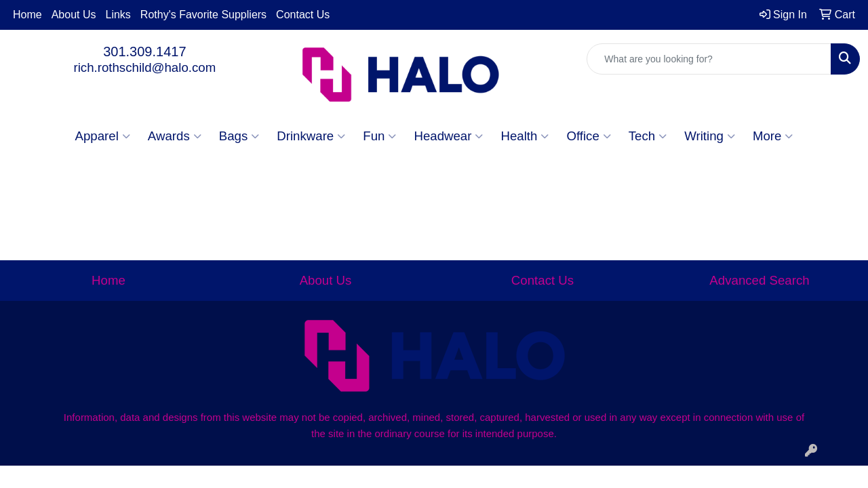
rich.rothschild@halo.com (144, 67)
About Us (74, 15)
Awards (175, 136)
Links (118, 15)
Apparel (103, 136)
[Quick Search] (709, 59)
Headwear (448, 136)
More (773, 136)
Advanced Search (759, 280)
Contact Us (303, 15)
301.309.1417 (144, 52)
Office (588, 136)
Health (525, 136)
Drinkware (311, 136)
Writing (710, 136)
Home (27, 15)
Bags (239, 136)
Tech (648, 136)
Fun (379, 136)
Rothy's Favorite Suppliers (203, 15)
